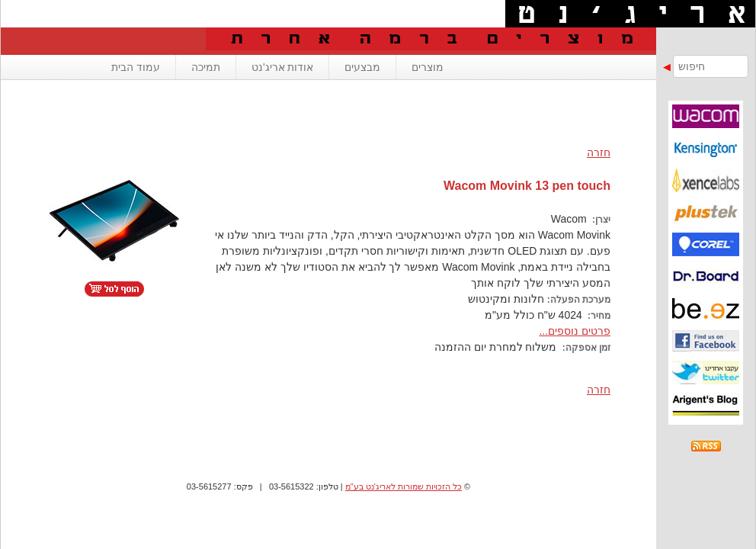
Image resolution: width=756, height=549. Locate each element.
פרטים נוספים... (575, 331)
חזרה (599, 152)
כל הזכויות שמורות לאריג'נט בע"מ (404, 486)
